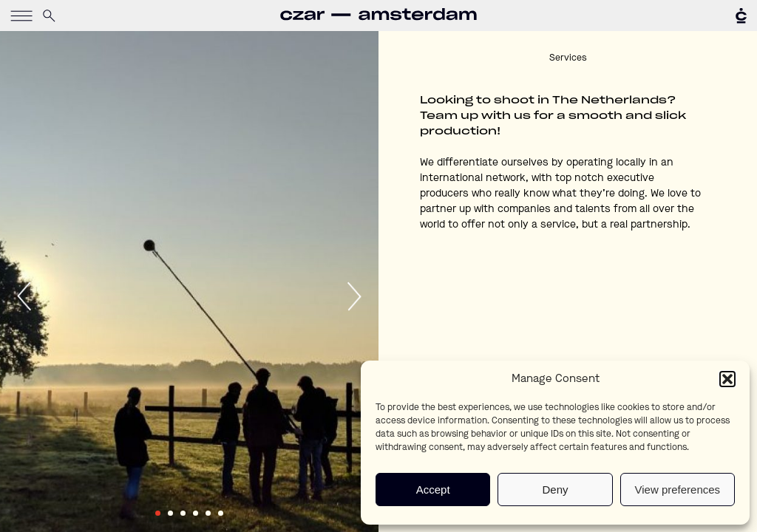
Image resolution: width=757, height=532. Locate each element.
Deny (555, 490)
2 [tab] (170, 513)
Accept (433, 490)
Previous (25, 296)
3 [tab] (183, 513)
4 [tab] (196, 513)
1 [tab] (158, 513)
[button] (727, 379)
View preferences (678, 490)
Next (353, 296)
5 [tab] (208, 513)
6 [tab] (221, 513)
